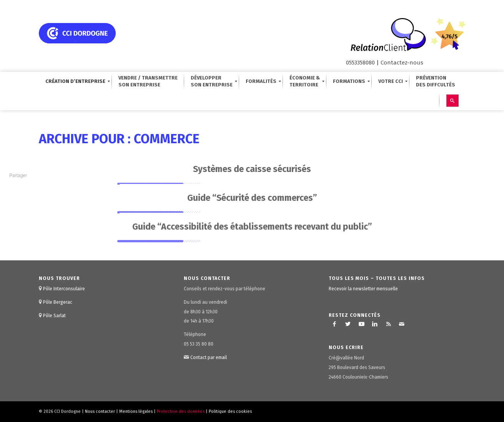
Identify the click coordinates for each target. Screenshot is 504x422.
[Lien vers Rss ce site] (388, 324)
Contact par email (209, 357)
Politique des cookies (230, 411)
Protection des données (181, 411)
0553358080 (360, 63)
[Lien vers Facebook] (334, 324)
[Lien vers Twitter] (348, 324)
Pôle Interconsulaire (64, 289)
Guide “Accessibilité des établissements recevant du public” (252, 227)
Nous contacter (100, 411)
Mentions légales (136, 411)
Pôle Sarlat (54, 316)
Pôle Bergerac (58, 302)
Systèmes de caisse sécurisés (252, 169)
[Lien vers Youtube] (361, 324)
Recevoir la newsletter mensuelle (363, 289)
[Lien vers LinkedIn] (375, 324)
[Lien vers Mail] (402, 324)
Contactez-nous (402, 63)
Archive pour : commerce (119, 139)
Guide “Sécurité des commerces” (252, 198)
